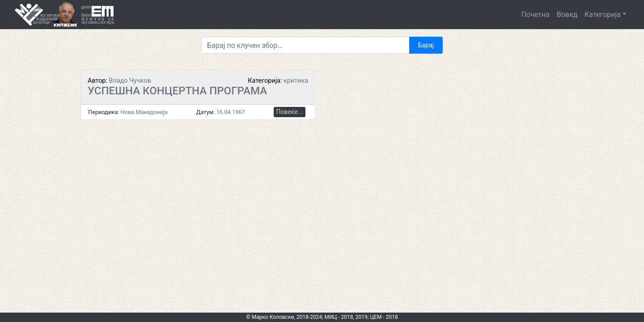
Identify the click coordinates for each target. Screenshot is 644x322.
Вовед (567, 15)
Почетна (535, 15)
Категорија (603, 15)
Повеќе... (290, 112)
